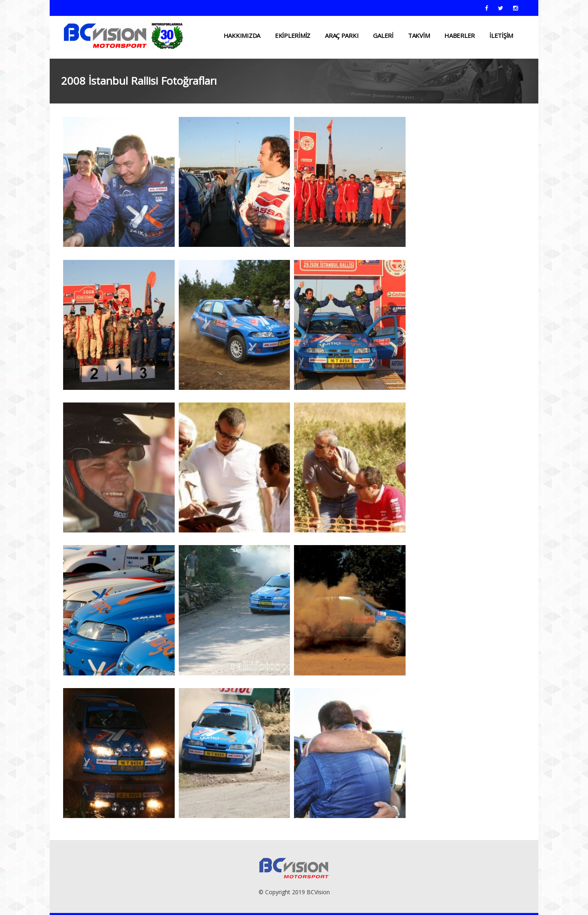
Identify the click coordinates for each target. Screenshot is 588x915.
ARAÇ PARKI (342, 35)
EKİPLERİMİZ (293, 35)
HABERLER (460, 35)
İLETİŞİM (501, 35)
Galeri (383, 35)
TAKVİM (419, 35)
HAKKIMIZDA (242, 35)
